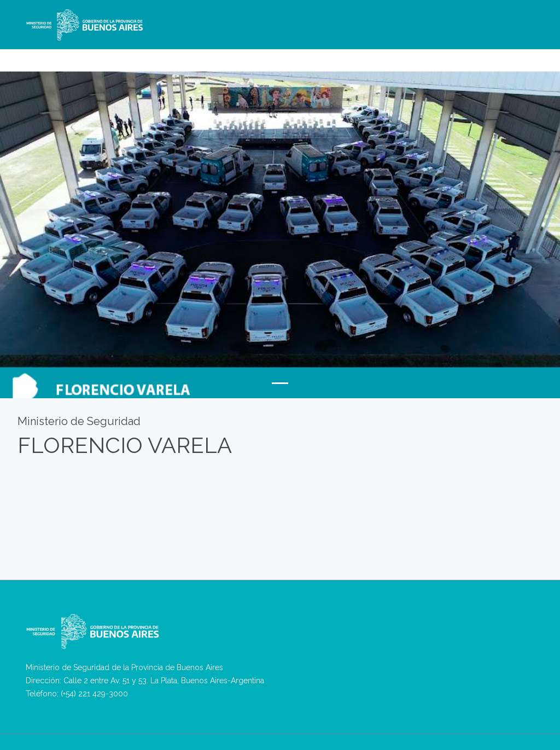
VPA (269, 55)
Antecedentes (507, 55)
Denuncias (209, 55)
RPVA (244, 55)
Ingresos (460, 55)
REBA (292, 55)
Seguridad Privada (340, 55)
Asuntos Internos (409, 55)
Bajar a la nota (77, 253)
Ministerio (156, 55)
